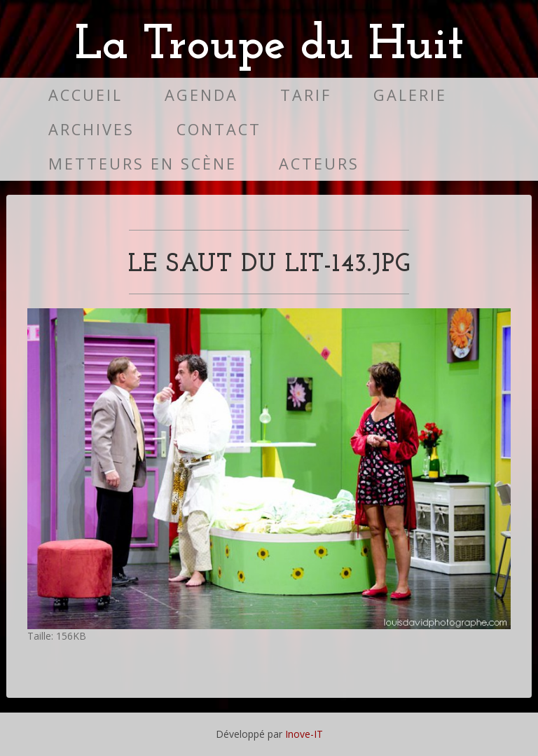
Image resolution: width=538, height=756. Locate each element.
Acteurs (319, 164)
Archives (91, 129)
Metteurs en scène (143, 164)
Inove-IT (304, 734)
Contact (219, 129)
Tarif (306, 95)
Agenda (201, 95)
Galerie (410, 95)
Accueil (85, 95)
